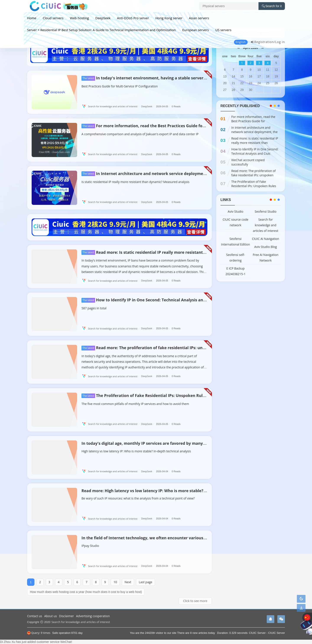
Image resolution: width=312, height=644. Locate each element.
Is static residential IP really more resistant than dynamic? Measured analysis (135, 182)
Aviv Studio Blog (266, 247)
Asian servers (199, 18)
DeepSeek (103, 18)
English (241, 42)
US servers (223, 30)
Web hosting (79, 18)
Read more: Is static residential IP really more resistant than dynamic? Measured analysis (176, 252)
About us (50, 616)
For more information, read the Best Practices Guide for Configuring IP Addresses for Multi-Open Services (191, 126)
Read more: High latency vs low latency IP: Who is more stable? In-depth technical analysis (169, 491)
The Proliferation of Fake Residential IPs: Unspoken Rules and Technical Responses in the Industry (184, 395)
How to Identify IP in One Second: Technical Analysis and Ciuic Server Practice (164, 300)
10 (115, 582)
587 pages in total (94, 308)
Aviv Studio (236, 211)
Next (128, 582)
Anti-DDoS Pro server (133, 18)
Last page (145, 582)
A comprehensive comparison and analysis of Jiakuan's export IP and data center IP (140, 134)
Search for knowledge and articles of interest (111, 106)
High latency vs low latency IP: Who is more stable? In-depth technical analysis (136, 451)
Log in (280, 42)
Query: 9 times (39, 633)
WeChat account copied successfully (248, 162)
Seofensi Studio (266, 211)
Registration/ (263, 42)
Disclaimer (67, 616)
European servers (196, 30)
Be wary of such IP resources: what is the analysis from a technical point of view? (138, 498)
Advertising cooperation (93, 616)
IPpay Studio (90, 546)
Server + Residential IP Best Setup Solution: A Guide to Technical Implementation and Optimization (101, 30)
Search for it (272, 6)
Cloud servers (53, 18)
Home (32, 18)
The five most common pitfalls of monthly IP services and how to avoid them (135, 404)
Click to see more (195, 601)
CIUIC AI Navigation (266, 239)
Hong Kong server (169, 18)
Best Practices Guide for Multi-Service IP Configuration (120, 86)
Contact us (35, 616)
